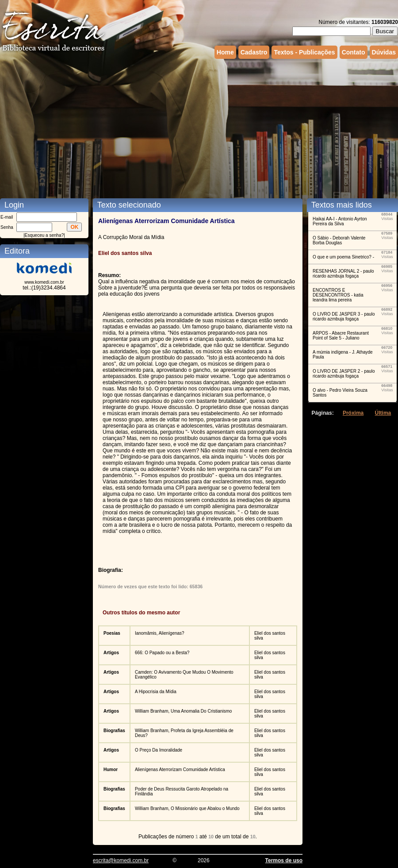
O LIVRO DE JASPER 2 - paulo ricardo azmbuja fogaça (344, 374)
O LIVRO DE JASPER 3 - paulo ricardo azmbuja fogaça (344, 316)
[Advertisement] (166, 127)
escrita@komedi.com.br (121, 860)
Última (383, 413)
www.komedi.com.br (44, 282)
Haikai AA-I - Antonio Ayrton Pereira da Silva (340, 221)
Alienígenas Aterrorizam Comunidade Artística (180, 770)
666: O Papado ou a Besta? (162, 653)
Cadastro (254, 52)
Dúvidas (384, 52)
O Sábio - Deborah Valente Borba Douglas (339, 240)
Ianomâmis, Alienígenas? (160, 633)
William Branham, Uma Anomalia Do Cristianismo (184, 711)
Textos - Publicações (304, 52)
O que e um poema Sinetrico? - (343, 257)
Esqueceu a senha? (44, 235)
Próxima (353, 413)
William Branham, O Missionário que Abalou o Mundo (187, 808)
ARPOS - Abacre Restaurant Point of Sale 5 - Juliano (341, 336)
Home (225, 52)
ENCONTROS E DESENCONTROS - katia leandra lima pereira (338, 295)
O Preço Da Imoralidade (159, 750)
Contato (354, 52)
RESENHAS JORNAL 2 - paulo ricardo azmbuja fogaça (343, 274)
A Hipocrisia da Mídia (156, 692)
